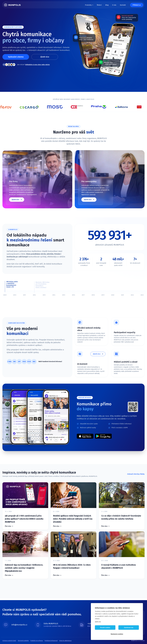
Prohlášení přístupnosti (51, 641)
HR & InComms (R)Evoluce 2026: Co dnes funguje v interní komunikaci (72, 566)
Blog (107, 5)
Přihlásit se (137, 5)
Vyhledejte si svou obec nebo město (37, 65)
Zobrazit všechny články (136, 474)
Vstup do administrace (65, 641)
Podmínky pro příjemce (37, 641)
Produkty (89, 5)
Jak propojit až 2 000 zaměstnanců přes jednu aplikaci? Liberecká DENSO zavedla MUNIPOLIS (24, 519)
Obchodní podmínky (23, 641)
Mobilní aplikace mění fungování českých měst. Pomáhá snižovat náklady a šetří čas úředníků (73, 519)
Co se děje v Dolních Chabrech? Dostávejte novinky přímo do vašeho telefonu (121, 517)
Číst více (8, 526)
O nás (114, 5)
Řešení (99, 5)
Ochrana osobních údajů (9, 641)
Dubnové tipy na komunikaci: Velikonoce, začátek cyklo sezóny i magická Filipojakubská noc (24, 568)
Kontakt (123, 5)
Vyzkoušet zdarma (16, 57)
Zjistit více (45, 57)
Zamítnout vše (129, 628)
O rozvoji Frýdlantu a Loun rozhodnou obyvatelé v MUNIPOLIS (119, 566)
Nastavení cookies (117, 634)
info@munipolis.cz (19, 625)
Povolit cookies (105, 628)
